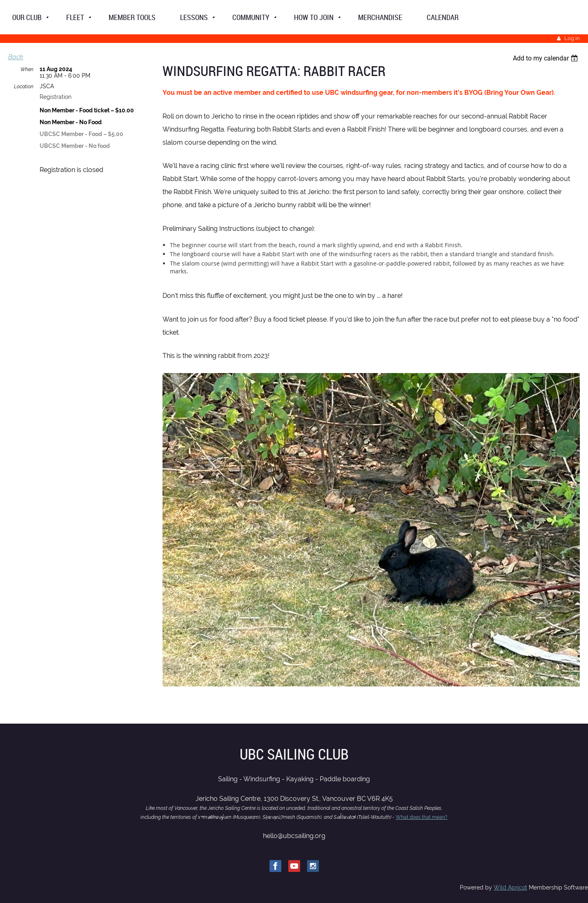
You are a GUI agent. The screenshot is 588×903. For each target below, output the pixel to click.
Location (24, 87)
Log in (572, 38)
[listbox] (546, 58)
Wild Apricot (510, 887)
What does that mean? (422, 817)
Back (16, 57)
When (27, 69)
